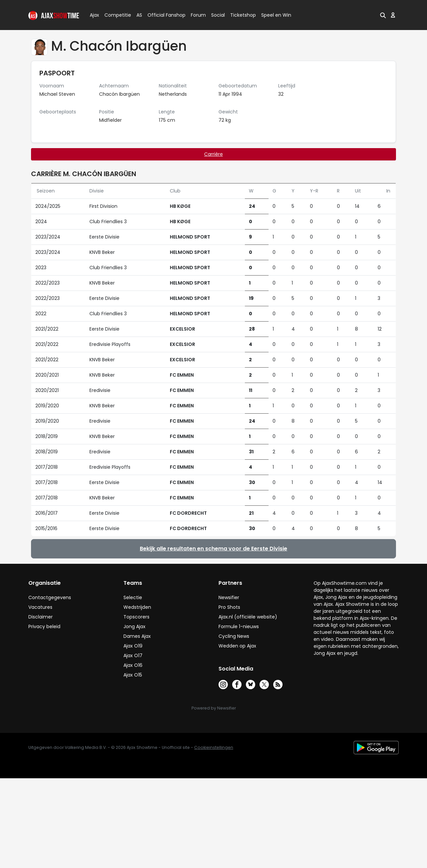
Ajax (94, 15)
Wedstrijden (137, 607)
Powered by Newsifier (214, 708)
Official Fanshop (162, 15)
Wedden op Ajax (237, 646)
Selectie (133, 597)
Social (217, 15)
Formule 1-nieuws (239, 626)
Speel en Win (276, 15)
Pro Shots (229, 607)
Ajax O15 (133, 675)
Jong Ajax (134, 626)
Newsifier (229, 597)
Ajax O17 (133, 656)
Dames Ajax (137, 636)
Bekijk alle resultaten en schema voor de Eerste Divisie (213, 549)
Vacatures (40, 607)
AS (139, 15)
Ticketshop (243, 15)
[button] (383, 15)
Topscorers (136, 617)
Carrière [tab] (213, 154)
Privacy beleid (44, 626)
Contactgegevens (50, 597)
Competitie (115, 15)
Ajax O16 (133, 665)
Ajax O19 (133, 646)
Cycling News (234, 636)
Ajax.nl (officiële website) (248, 617)
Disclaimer (41, 617)
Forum (198, 15)
